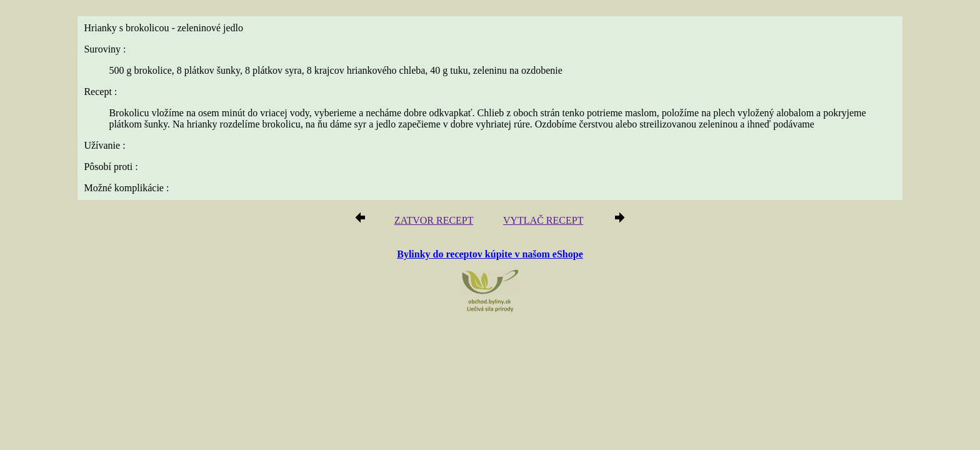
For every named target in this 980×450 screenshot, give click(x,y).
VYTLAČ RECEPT (539, 222)
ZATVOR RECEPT (438, 222)
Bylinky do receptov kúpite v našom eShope (490, 255)
